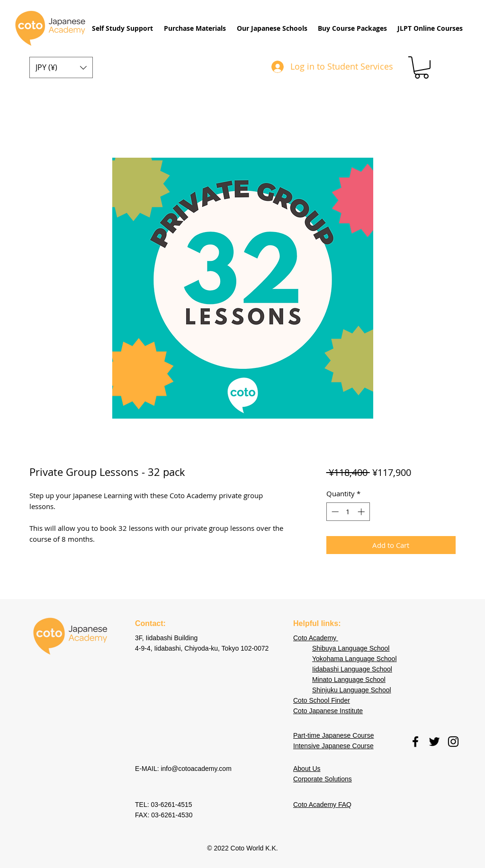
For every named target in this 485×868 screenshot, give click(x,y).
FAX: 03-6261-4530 (164, 815)
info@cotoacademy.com (196, 769)
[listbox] (61, 67)
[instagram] (453, 742)
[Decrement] (334, 512)
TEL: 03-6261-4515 (165, 805)
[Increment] (362, 512)
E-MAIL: (148, 769)
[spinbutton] (348, 512)
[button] (122, 28)
